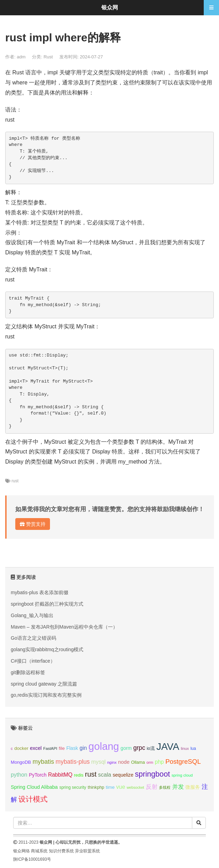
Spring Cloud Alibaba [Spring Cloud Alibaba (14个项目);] (34, 787)
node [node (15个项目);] (124, 762)
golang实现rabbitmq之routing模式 (47, 649)
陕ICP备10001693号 (32, 859)
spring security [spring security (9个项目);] (73, 787)
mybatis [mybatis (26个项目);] (43, 762)
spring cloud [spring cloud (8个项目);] (182, 775)
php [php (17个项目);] (159, 762)
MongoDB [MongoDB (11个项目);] (21, 762)
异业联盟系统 (87, 851)
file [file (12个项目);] (62, 748)
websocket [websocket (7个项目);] (135, 787)
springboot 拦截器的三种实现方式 (47, 604)
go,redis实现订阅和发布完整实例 (46, 695)
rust (15, 481)
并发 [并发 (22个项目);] (178, 787)
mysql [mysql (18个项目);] (98, 762)
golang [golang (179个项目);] (104, 746)
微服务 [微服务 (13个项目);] (193, 787)
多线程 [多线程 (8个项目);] (165, 787)
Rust (48, 57)
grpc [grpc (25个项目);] (139, 748)
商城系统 (39, 851)
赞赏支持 (33, 524)
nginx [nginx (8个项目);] (112, 762)
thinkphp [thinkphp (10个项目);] (96, 787)
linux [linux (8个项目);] (185, 748)
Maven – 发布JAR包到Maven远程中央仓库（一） (64, 627)
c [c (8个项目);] (12, 748)
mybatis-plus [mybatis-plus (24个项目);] (73, 762)
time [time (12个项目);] (110, 787)
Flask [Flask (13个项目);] (72, 748)
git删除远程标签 (28, 672)
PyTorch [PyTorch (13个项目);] (38, 775)
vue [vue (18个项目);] (121, 787)
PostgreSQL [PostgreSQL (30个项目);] (183, 761)
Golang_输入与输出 (32, 615)
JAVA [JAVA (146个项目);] (168, 747)
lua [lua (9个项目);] (193, 748)
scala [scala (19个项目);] (105, 775)
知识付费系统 (61, 851)
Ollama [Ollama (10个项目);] (138, 762)
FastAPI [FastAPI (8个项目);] (50, 748)
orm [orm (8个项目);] (150, 762)
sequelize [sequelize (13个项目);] (123, 775)
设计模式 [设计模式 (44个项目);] (33, 799)
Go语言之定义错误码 (33, 638)
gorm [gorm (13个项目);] (126, 748)
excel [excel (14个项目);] (36, 748)
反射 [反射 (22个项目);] (152, 787)
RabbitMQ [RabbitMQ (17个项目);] (60, 775)
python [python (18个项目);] (19, 775)
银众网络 (22, 851)
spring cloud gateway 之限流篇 (44, 684)
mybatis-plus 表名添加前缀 (40, 592)
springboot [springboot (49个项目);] (153, 774)
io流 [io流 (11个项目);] (151, 748)
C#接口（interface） (33, 661)
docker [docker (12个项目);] (21, 748)
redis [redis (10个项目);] (79, 775)
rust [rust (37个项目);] (91, 774)
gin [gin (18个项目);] (83, 748)
